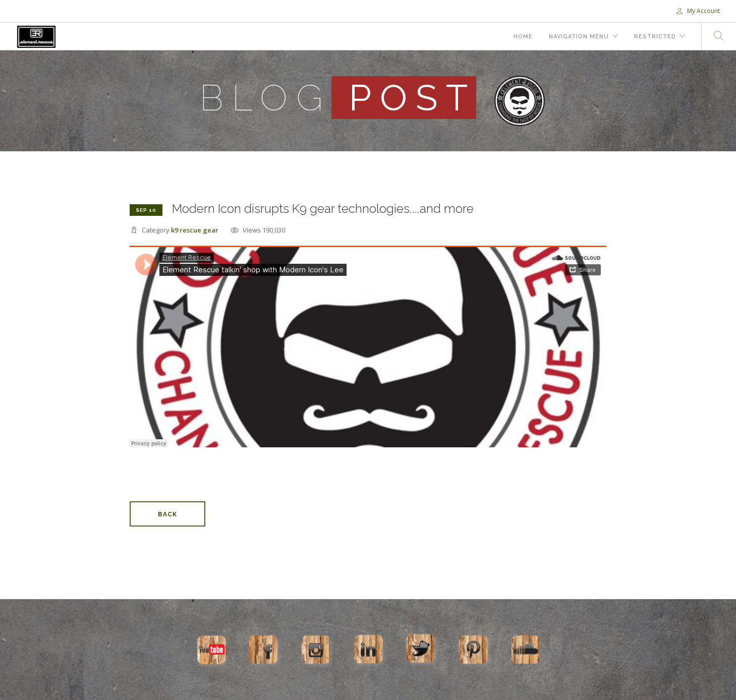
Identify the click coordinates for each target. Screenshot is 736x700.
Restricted (655, 37)
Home (523, 37)
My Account (698, 11)
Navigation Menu (579, 37)
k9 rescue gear (195, 230)
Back (167, 514)
